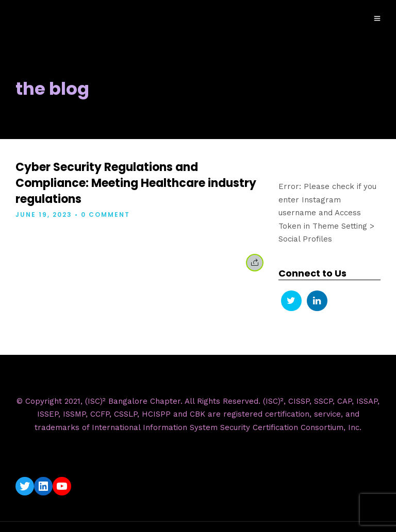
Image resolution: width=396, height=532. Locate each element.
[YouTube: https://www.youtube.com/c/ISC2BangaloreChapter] (62, 486)
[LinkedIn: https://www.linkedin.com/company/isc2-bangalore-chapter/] (43, 486)
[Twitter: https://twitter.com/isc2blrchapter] (25, 486)
